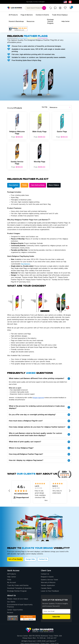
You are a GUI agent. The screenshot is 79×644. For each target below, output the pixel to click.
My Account (12, 579)
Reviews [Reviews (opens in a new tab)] (10, 609)
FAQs (9, 576)
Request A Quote (47, 573)
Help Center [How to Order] (12, 573)
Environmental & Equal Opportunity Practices (20, 602)
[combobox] (60, 104)
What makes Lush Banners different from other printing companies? (37, 375)
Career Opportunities (15, 606)
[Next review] (70, 487)
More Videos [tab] (62, 181)
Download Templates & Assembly (19, 584)
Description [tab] (15, 181)
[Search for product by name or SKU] (36, 8)
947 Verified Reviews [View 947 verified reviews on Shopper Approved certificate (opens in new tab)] (21, 490)
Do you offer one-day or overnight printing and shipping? (32, 411)
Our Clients (11, 598)
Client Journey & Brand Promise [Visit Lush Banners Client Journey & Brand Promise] (28, 639)
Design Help (30, 555)
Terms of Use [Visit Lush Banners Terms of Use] (57, 639)
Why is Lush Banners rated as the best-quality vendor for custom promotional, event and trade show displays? (35, 431)
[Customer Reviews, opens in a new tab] (18, 25)
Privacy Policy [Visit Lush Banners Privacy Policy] (46, 639)
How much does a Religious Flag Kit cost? (26, 417)
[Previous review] (9, 487)
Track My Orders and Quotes (18, 581)
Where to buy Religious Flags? (21, 444)
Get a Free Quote (15, 555)
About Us (11, 592)
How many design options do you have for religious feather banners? (37, 423)
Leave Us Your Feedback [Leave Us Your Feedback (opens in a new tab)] (50, 587)
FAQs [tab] (27, 181)
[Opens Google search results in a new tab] (13, 614)
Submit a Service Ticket (49, 576)
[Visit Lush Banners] (39, 625)
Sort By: (45, 103)
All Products (12, 570)
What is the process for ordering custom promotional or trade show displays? (37, 403)
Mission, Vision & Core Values (18, 595)
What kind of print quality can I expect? (25, 438)
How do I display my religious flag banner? (26, 456)
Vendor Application (48, 581)
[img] (21, 487)
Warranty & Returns (48, 579)
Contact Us (43, 555)
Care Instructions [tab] (43, 181)
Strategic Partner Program (17, 587)
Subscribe (56, 613)
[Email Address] (56, 607)
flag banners (26, 260)
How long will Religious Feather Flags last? (26, 450)
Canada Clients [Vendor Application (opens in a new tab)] (46, 584)
